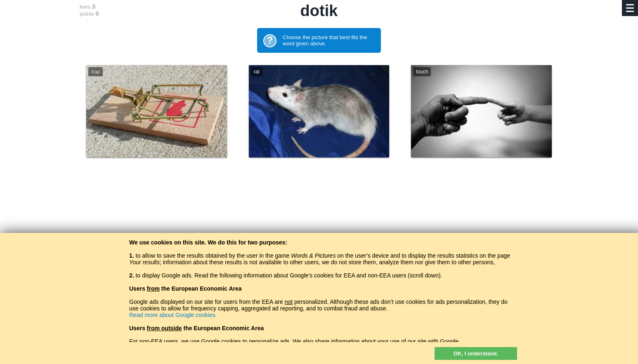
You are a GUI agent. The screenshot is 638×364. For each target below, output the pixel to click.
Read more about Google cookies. (173, 315)
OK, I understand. (476, 353)
